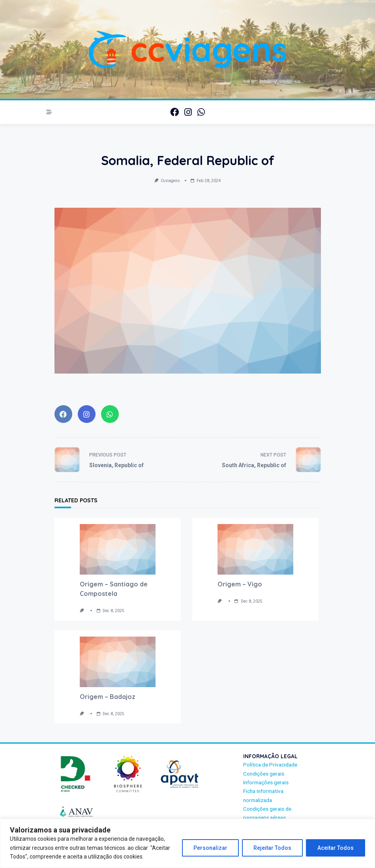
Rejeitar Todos (272, 848)
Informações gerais (266, 782)
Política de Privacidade (270, 765)
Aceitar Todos (336, 848)
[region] (187, 843)
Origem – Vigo (240, 584)
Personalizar (210, 848)
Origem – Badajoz (108, 697)
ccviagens (170, 181)
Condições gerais (264, 774)
